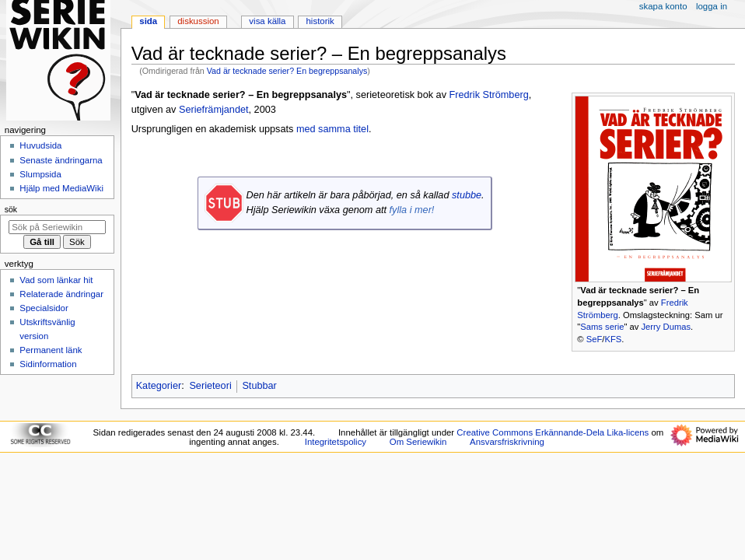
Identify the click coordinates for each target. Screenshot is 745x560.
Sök (11, 209)
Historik (320, 21)
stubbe (467, 195)
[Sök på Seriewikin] (57, 227)
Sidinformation (48, 364)
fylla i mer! (412, 210)
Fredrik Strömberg (489, 95)
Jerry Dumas (666, 327)
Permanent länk (51, 350)
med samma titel (332, 129)
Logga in (712, 6)
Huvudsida (40, 145)
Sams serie (602, 327)
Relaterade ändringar (61, 294)
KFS (613, 339)
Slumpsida (40, 174)
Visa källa (267, 21)
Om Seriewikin (418, 442)
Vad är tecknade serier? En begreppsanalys (287, 71)
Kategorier (159, 386)
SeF (595, 339)
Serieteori (210, 386)
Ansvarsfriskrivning (507, 442)
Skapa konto (663, 6)
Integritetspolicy (336, 442)
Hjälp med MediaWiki (61, 188)
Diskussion (198, 21)
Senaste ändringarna (61, 160)
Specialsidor (44, 308)
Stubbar (259, 386)
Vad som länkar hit (56, 280)
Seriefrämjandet (214, 110)
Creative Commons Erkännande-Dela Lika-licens (553, 432)
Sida (148, 21)
